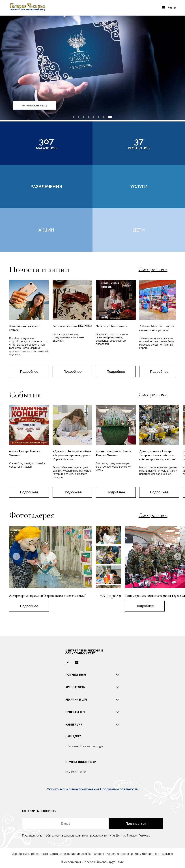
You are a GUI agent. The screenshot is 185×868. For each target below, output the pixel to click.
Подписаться (136, 824)
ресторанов (139, 143)
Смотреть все (153, 269)
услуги (139, 187)
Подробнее (29, 372)
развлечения (46, 187)
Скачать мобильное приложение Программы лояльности (92, 789)
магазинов (46, 143)
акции (46, 230)
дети (139, 230)
